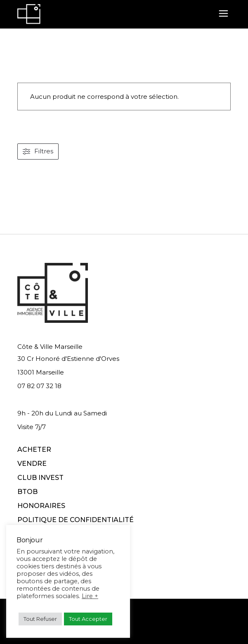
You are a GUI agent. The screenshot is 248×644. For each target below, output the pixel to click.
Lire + (90, 596)
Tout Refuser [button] (40, 619)
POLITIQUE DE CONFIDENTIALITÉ (76, 520)
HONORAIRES (41, 506)
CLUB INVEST (40, 478)
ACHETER (34, 450)
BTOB (27, 492)
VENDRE (32, 464)
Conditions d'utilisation (135, 626)
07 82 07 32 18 (39, 386)
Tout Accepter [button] (88, 619)
